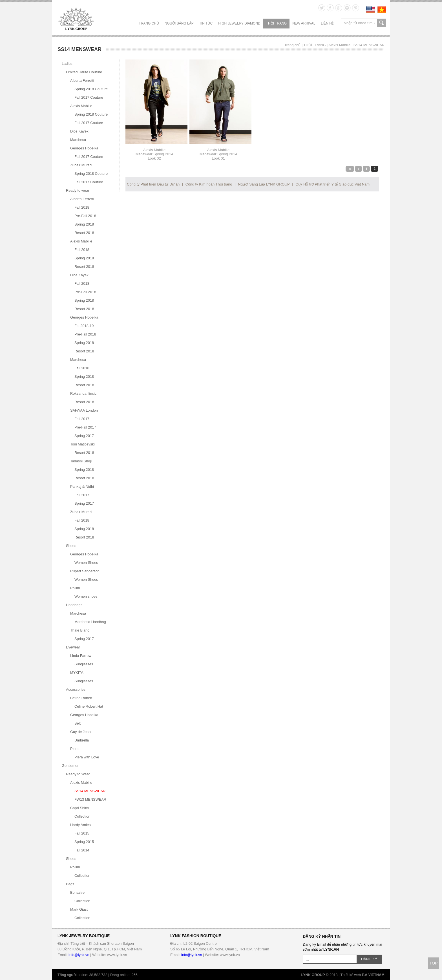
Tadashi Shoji (81, 461)
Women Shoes (86, 563)
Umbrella (82, 740)
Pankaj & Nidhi (82, 486)
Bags (70, 884)
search (382, 23)
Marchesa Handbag (90, 622)
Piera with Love (87, 757)
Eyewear (73, 647)
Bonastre (77, 892)
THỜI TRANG (276, 23)
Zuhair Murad (81, 165)
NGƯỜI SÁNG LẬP (179, 23)
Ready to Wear (78, 774)
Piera (74, 749)
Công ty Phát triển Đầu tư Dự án (153, 184)
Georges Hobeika (84, 148)
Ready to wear (78, 190)
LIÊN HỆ (327, 23)
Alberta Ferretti (82, 80)
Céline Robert (81, 698)
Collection (82, 816)
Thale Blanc (80, 630)
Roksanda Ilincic (83, 393)
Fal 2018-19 (84, 326)
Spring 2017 (84, 436)
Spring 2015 (84, 842)
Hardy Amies (80, 825)
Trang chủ (149, 23)
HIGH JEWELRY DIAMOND (239, 23)
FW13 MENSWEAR (90, 799)
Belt (78, 723)
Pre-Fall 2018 (85, 216)
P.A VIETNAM (373, 975)
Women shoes (86, 596)
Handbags (74, 605)
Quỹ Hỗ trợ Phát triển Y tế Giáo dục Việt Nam (332, 184)
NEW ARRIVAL (304, 23)
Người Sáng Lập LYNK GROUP (264, 184)
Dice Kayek (79, 131)
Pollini (75, 588)
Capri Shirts (80, 808)
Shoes (71, 546)
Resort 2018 (84, 233)
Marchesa (78, 140)
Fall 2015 (82, 833)
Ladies (67, 64)
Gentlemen (71, 766)
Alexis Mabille (339, 45)
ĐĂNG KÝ (369, 959)
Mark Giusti (79, 909)
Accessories (76, 689)
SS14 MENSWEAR (369, 45)
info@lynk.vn (79, 955)
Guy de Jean (80, 732)
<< (350, 169)
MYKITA (77, 673)
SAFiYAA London (84, 410)
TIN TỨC (206, 23)
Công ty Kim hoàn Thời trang (209, 184)
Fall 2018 (82, 207)
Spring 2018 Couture (91, 89)
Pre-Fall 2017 (85, 427)
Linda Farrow (81, 656)
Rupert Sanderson (85, 571)
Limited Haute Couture (84, 72)
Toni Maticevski (82, 444)
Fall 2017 (82, 419)
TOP (434, 963)
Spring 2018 (84, 224)
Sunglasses (84, 664)
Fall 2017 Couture (89, 97)
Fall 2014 (82, 850)
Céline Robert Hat (89, 706)
